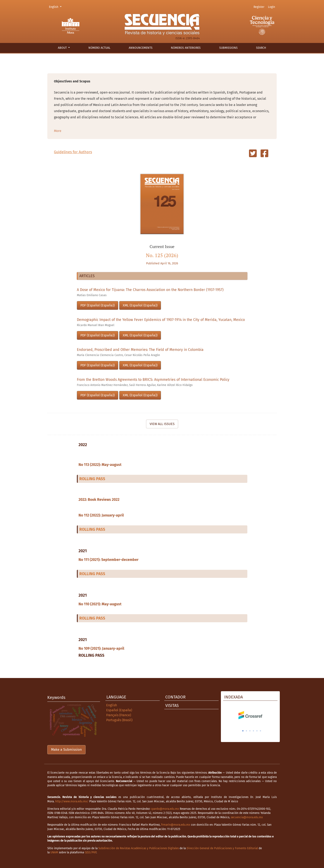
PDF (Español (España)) (98, 305)
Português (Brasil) (119, 720)
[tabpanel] (250, 715)
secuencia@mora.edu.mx (247, 817)
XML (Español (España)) (140, 305)
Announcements (141, 48)
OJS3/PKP (91, 852)
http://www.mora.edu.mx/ (72, 801)
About (63, 48)
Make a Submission (66, 750)
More (58, 131)
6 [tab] (261, 731)
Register (259, 7)
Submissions (228, 48)
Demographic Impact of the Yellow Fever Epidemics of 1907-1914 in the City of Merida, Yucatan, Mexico (161, 320)
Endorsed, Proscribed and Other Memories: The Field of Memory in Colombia (140, 350)
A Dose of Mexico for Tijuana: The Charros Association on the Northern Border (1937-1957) (150, 290)
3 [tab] (250, 731)
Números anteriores (186, 48)
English (56, 7)
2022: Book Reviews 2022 (99, 500)
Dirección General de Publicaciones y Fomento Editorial (222, 848)
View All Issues (162, 424)
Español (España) (119, 710)
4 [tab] (254, 731)
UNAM (54, 852)
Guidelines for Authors (73, 152)
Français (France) (119, 715)
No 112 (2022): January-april (101, 515)
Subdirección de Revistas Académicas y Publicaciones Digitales (139, 848)
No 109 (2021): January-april (101, 649)
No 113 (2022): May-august (100, 465)
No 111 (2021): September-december (108, 560)
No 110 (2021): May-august (100, 604)
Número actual (99, 48)
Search (261, 48)
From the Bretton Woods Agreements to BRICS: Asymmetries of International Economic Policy (153, 380)
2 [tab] (247, 731)
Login (272, 7)
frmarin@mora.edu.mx (176, 825)
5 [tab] (257, 731)
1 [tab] (243, 731)
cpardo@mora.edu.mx (165, 809)
